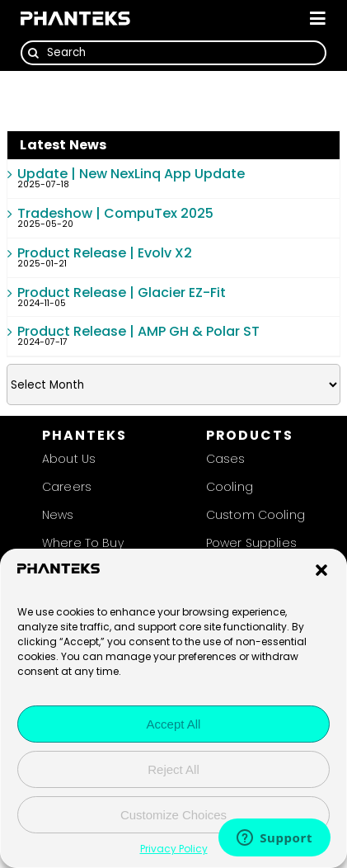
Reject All (173, 771)
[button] (321, 573)
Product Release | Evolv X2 (105, 253)
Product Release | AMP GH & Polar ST (138, 331)
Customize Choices (173, 816)
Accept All (174, 726)
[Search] (173, 53)
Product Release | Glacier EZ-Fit (122, 292)
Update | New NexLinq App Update (131, 174)
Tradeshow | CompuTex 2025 (115, 213)
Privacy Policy (174, 851)
